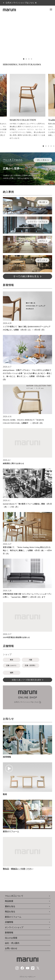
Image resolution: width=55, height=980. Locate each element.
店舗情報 (9, 922)
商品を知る (10, 912)
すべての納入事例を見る (26, 276)
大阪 (30, 660)
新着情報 (9, 933)
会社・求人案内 (12, 943)
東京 (12, 660)
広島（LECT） (12, 665)
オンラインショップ (14, 927)
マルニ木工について (14, 896)
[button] (51, 9)
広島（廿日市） (30, 665)
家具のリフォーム (13, 917)
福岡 (12, 673)
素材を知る (10, 906)
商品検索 (9, 901)
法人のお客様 (11, 938)
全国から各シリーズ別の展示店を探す (27, 680)
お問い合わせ (11, 948)
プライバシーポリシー (28, 977)
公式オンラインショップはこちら (20, 3)
